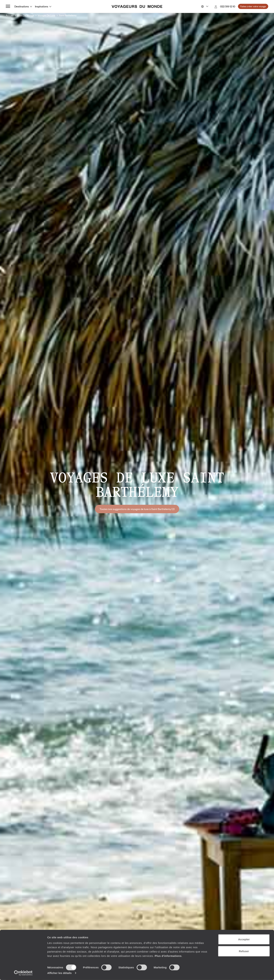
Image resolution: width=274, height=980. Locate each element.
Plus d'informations (168, 956)
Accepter (244, 939)
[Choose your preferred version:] (204, 6)
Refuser (244, 951)
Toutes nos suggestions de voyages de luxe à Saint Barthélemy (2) (137, 509)
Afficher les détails (59, 973)
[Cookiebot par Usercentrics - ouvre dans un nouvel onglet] (23, 973)
